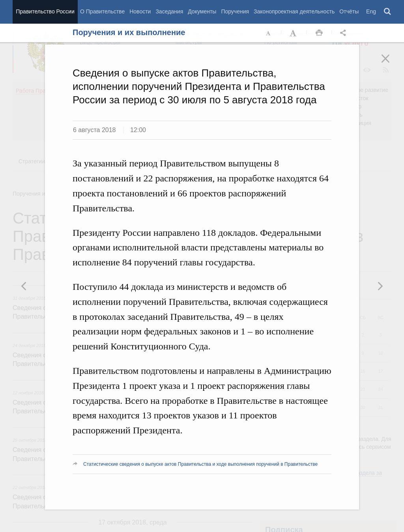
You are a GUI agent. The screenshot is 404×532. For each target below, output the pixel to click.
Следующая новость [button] (24, 286)
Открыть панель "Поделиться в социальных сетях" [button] (344, 33)
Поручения (235, 11)
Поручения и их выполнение (129, 32)
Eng (371, 11)
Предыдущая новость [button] (380, 286)
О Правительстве (102, 11)
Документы (202, 11)
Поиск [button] (388, 12)
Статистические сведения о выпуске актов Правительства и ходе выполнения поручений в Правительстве (200, 464)
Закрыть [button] (391, 64)
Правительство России (45, 11)
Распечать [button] (319, 33)
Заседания (169, 11)
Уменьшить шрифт (269, 33)
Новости (140, 11)
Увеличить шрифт (294, 33)
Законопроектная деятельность (294, 11)
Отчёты (349, 11)
